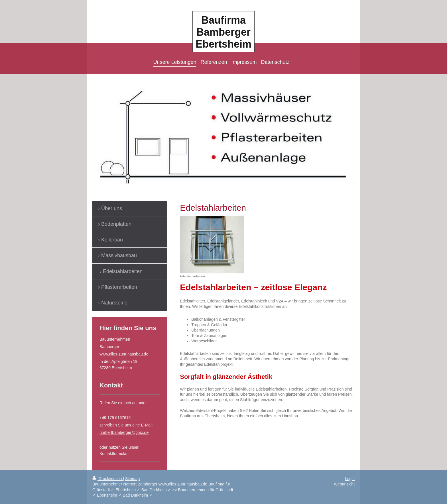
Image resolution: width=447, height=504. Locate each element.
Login (350, 479)
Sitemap (132, 479)
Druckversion (108, 479)
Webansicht (344, 484)
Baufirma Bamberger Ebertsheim (223, 32)
